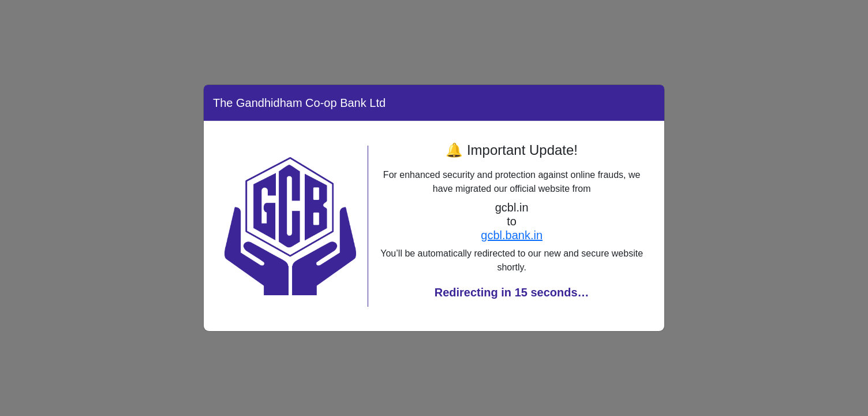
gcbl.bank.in (512, 235)
